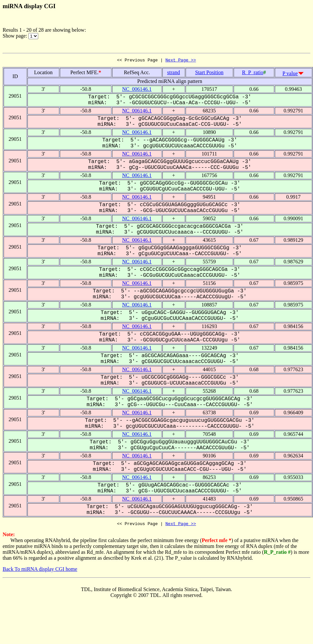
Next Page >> (181, 61)
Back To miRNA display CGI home (40, 571)
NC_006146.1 (137, 90)
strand (174, 73)
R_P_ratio (253, 73)
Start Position (209, 73)
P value (290, 74)
